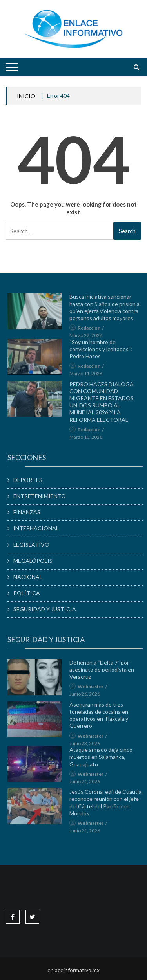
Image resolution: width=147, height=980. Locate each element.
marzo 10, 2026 (88, 439)
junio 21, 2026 (87, 783)
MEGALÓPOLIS (35, 561)
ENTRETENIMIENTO (42, 496)
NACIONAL (30, 577)
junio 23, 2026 (87, 745)
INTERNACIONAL (38, 528)
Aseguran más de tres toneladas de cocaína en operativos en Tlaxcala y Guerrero (101, 717)
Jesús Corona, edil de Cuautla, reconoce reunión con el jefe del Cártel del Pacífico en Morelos (108, 804)
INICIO (26, 96)
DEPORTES (30, 480)
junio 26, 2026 (87, 696)
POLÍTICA (29, 593)
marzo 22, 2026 (88, 337)
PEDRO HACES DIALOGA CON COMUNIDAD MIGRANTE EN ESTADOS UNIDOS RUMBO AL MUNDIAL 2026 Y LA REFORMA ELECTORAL (104, 404)
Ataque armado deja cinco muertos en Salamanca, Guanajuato (103, 759)
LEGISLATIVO (34, 545)
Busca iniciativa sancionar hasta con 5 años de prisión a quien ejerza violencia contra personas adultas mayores (107, 310)
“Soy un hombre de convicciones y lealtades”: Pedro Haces (103, 351)
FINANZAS (29, 512)
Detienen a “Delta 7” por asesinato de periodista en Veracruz (104, 671)
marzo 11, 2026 (88, 375)
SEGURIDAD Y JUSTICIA (47, 609)
